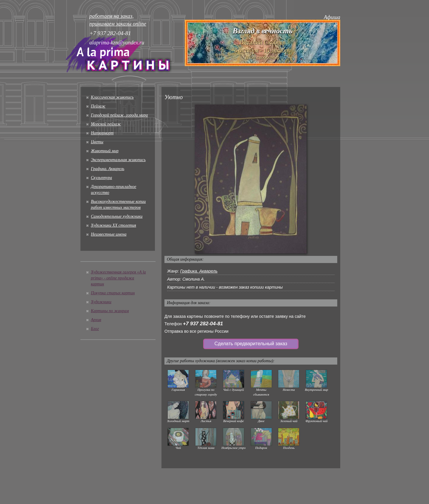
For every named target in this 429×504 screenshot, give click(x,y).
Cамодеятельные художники (117, 216)
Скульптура (101, 178)
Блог (95, 329)
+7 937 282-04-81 (203, 324)
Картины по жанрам (110, 311)
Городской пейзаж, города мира (119, 115)
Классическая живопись (112, 97)
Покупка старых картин (113, 293)
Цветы (97, 142)
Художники (101, 302)
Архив (96, 320)
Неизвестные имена (109, 234)
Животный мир (105, 151)
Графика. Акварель (108, 169)
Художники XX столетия (114, 225)
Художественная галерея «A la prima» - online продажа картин (118, 278)
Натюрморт (102, 133)
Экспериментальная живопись (118, 160)
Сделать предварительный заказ (251, 344)
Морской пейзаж (106, 124)
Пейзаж (98, 106)
